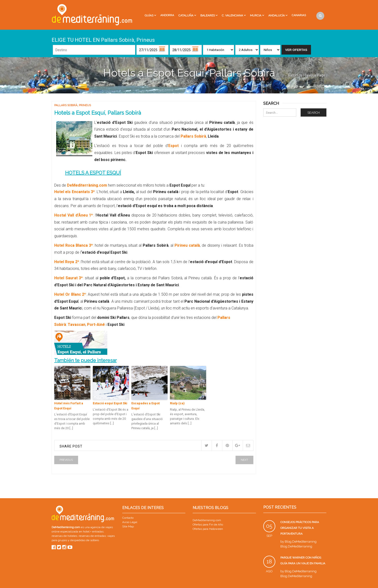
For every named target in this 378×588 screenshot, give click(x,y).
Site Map (128, 526)
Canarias (299, 15)
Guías (149, 15)
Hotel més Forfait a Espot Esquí (69, 406)
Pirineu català (187, 245)
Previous (66, 460)
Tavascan (77, 325)
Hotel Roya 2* (67, 262)
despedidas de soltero (84, 540)
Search (314, 113)
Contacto (128, 518)
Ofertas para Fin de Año (208, 525)
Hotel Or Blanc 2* (70, 294)
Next (244, 460)
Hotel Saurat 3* (68, 278)
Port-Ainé (96, 325)
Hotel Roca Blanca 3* (74, 245)
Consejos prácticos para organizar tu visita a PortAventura (300, 528)
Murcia (256, 15)
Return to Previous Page (307, 75)
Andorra (167, 15)
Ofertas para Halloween (208, 529)
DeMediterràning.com (87, 185)
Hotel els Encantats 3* (74, 192)
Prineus (85, 105)
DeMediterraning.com (207, 520)
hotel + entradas (93, 532)
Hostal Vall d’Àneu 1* (74, 215)
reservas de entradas (92, 536)
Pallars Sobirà (66, 105)
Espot (173, 146)
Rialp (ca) (177, 403)
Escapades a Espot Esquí (145, 406)
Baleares (208, 15)
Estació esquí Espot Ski (110, 403)
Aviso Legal (130, 522)
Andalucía (277, 15)
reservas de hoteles (64, 536)
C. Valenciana (232, 15)
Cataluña (186, 15)
